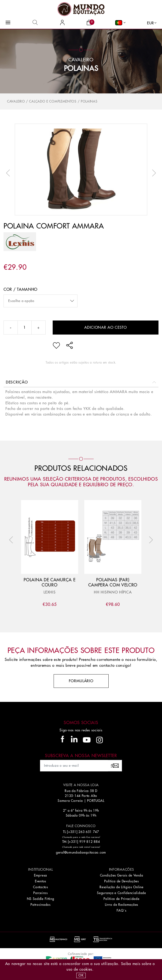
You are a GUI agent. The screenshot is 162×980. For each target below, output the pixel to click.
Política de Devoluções (121, 881)
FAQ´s (121, 910)
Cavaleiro (16, 101)
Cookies (86, 969)
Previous (9, 173)
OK (81, 975)
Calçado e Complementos (53, 101)
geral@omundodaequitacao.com (81, 852)
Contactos (40, 887)
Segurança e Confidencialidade (121, 893)
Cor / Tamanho (20, 289)
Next (153, 173)
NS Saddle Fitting (41, 899)
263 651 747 (89, 832)
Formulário (81, 681)
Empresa (40, 875)
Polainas (81, 69)
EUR (151, 23)
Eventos (40, 881)
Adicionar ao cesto (106, 328)
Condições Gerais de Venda (122, 875)
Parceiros (40, 893)
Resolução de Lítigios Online (121, 887)
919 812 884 (90, 842)
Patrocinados (40, 905)
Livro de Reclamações (121, 905)
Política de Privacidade (121, 899)
